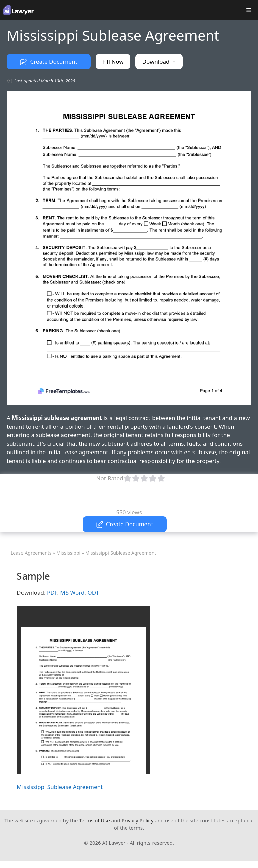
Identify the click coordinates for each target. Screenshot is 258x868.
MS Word (72, 593)
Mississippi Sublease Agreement (60, 787)
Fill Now (113, 61)
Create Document (49, 61)
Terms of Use (94, 820)
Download (159, 61)
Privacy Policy (138, 820)
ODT (93, 593)
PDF (52, 593)
